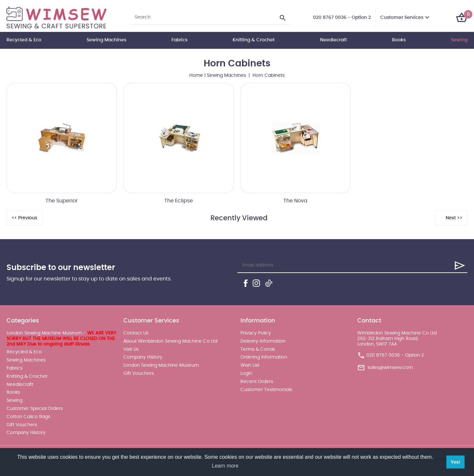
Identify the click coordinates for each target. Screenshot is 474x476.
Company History (26, 433)
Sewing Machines (106, 40)
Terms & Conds (258, 349)
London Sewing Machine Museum (161, 365)
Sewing (459, 40)
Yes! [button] (455, 462)
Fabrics (179, 40)
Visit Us (131, 349)
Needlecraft (333, 40)
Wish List (250, 365)
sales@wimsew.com (390, 368)
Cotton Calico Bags (28, 417)
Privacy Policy (256, 333)
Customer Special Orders (35, 409)
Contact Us (136, 333)
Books (399, 40)
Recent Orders (257, 382)
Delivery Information (263, 341)
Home (196, 75)
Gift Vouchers (22, 425)
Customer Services (402, 18)
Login (246, 374)
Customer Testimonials (266, 390)
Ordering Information (264, 357)
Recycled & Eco (24, 40)
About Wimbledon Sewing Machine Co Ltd (170, 341)
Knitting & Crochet (254, 40)
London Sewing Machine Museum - (61, 339)
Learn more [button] (225, 466)
